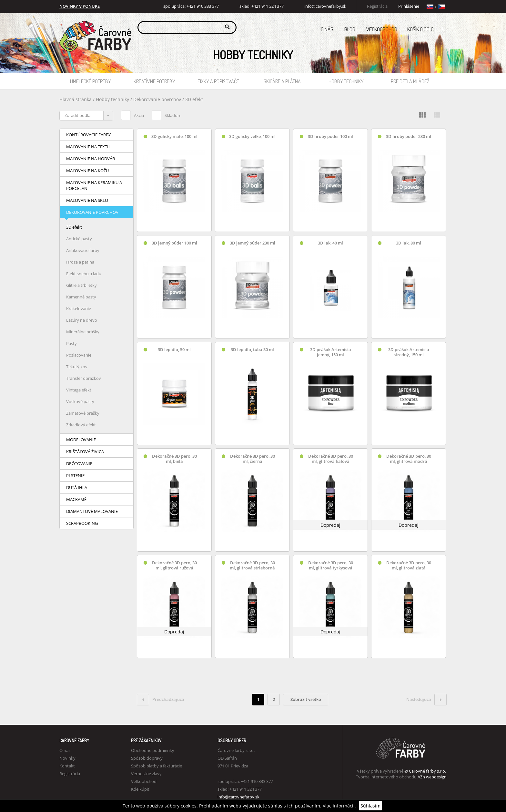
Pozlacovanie (79, 355)
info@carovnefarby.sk (325, 6)
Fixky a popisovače (218, 81)
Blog (350, 29)
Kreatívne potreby (154, 81)
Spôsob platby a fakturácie (157, 766)
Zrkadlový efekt (81, 425)
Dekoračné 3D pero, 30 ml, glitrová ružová (174, 565)
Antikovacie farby (83, 250)
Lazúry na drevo (82, 320)
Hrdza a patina (80, 262)
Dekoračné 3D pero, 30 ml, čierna (253, 459)
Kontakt (67, 766)
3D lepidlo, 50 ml (174, 350)
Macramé (76, 499)
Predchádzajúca (161, 700)
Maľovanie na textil (88, 147)
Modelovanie (81, 440)
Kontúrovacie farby (88, 135)
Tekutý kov (77, 367)
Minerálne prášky (83, 332)
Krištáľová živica (85, 452)
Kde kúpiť (140, 789)
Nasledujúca (426, 700)
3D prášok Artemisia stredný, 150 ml (409, 352)
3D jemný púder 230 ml (253, 243)
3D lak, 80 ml (409, 243)
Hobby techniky (346, 81)
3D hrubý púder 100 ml (330, 136)
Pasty (71, 343)
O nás (327, 29)
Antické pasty (79, 239)
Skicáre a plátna (282, 81)
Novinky (67, 758)
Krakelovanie (79, 308)
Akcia (132, 114)
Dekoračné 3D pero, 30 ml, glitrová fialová (331, 459)
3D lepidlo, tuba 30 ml (252, 350)
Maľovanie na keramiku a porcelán (94, 185)
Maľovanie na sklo (87, 200)
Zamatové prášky (83, 413)
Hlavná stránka (76, 99)
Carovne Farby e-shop (94, 27)
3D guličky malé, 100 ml (174, 136)
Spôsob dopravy (147, 758)
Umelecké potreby (91, 81)
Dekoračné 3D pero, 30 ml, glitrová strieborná (252, 565)
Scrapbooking (82, 523)
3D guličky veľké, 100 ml (252, 136)
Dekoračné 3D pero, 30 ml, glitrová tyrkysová (331, 565)
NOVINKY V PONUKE (80, 6)
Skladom (167, 114)
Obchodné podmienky (153, 750)
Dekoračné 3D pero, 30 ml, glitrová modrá (409, 459)
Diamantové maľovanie (92, 511)
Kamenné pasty (81, 297)
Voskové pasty (80, 401)
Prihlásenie (409, 6)
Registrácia (377, 6)
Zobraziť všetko (306, 699)
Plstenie (75, 475)
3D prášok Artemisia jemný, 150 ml (331, 352)
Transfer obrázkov (84, 378)
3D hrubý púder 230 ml (409, 136)
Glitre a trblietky (81, 285)
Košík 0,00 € (427, 27)
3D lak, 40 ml (330, 243)
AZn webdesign (432, 777)
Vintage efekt (79, 390)
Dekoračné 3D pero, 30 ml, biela (174, 459)
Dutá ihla (77, 487)
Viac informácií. (339, 806)
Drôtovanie (79, 463)
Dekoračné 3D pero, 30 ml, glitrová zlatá (409, 565)
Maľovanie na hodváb (91, 159)
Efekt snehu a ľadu (84, 274)
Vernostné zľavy (146, 774)
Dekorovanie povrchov (158, 99)
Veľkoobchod (382, 29)
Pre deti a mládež (410, 81)
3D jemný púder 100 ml (174, 243)
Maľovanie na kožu (87, 171)
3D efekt (194, 99)
